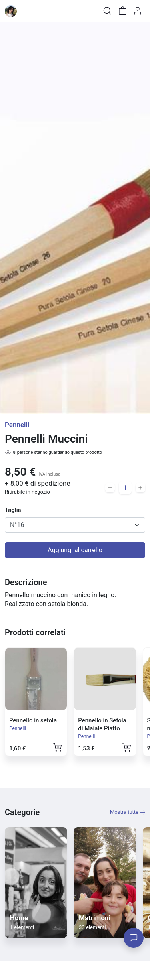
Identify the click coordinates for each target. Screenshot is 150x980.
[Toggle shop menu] (27, 11)
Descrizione (26, 582)
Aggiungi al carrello (75, 550)
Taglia (13, 510)
